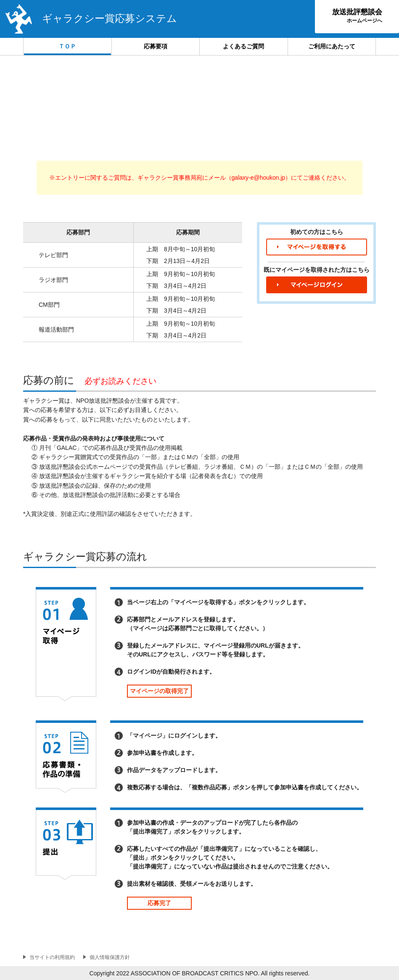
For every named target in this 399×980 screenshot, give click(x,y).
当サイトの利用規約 (52, 957)
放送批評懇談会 (357, 16)
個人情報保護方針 (110, 957)
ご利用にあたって (332, 46)
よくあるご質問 (243, 46)
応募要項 (156, 46)
